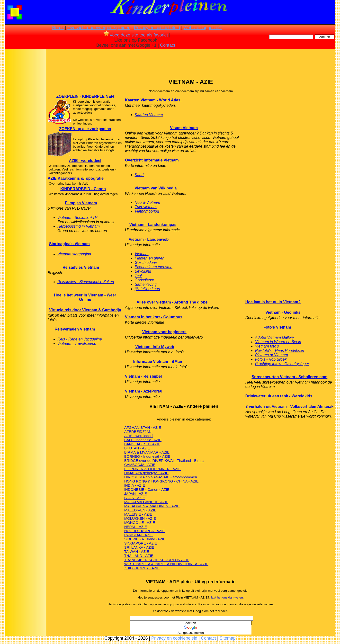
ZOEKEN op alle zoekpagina (85, 129)
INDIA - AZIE (135, 485)
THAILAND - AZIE (139, 556)
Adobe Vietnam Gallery (275, 337)
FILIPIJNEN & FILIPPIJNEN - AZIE (153, 469)
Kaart (139, 175)
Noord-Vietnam (148, 202)
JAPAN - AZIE (136, 494)
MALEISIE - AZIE (138, 514)
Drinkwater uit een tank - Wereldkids (279, 396)
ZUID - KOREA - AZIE (142, 568)
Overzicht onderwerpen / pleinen (99, 28)
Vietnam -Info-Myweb (155, 347)
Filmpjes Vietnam (81, 203)
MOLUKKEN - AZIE (140, 518)
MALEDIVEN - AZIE (140, 510)
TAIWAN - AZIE (137, 551)
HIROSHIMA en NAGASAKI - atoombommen (161, 477)
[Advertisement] (25, 126)
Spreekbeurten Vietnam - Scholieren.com (289, 377)
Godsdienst (144, 280)
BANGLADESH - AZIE (142, 444)
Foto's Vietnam (277, 327)
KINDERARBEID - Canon (83, 189)
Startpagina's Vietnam (69, 244)
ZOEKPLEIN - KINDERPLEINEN (85, 96)
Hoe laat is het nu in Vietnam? (273, 302)
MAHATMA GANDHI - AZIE (146, 502)
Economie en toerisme (154, 267)
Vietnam (142, 254)
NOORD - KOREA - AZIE (145, 531)
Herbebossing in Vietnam (79, 226)
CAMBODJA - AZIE (140, 465)
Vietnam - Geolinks (283, 312)
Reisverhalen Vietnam (75, 329)
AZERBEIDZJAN (138, 432)
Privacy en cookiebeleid (157, 28)
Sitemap (228, 638)
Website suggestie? (203, 28)
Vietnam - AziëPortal (144, 391)
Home (58, 28)
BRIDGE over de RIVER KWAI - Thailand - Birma (164, 461)
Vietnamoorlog (147, 211)
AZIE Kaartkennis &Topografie (76, 178)
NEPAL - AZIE (136, 527)
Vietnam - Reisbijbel (143, 376)
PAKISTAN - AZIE (139, 535)
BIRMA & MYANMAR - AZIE (147, 452)
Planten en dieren (150, 258)
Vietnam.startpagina (74, 254)
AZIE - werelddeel (85, 161)
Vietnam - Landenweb (149, 239)
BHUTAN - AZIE (137, 448)
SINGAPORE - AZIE (141, 543)
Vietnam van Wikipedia (156, 188)
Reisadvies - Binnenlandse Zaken (86, 282)
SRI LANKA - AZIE (139, 547)
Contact (168, 45)
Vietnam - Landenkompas (153, 225)
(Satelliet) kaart (148, 289)
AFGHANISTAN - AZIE (143, 427)
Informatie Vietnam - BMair (158, 362)
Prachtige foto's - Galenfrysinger (282, 364)
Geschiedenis (146, 263)
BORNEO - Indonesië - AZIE (147, 456)
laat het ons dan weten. (227, 597)
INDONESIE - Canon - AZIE (147, 489)
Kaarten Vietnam (149, 115)
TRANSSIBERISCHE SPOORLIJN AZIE (157, 560)
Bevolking (143, 271)
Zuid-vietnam (146, 207)
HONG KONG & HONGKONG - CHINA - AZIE (161, 481)
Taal (138, 276)
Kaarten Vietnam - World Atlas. (153, 100)
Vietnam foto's (267, 346)
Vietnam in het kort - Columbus (154, 317)
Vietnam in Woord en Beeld (278, 342)
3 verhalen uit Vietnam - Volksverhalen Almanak (290, 407)
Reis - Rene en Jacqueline (80, 339)
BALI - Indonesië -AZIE (143, 440)
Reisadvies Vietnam (81, 267)
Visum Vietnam (184, 128)
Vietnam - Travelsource (77, 344)
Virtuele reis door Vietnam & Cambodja (85, 310)
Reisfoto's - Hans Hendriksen (280, 351)
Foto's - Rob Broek (271, 359)
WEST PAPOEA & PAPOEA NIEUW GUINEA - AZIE (166, 564)
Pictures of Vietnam (272, 355)
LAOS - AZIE (135, 498)
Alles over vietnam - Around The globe (172, 302)
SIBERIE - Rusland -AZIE (145, 539)
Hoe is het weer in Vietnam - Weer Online (85, 297)
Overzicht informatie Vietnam (152, 160)
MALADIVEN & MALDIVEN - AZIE (152, 506)
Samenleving (146, 284)
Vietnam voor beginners (164, 332)
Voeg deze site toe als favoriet (136, 35)
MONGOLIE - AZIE (140, 523)
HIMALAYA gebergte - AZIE (146, 473)
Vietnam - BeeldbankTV (77, 218)
